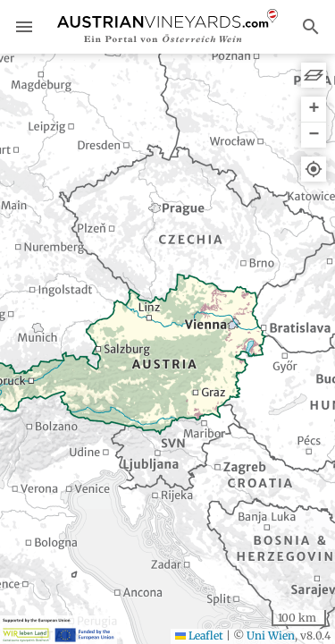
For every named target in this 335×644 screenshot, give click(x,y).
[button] (314, 110)
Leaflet (199, 636)
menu (24, 27)
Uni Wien (271, 636)
